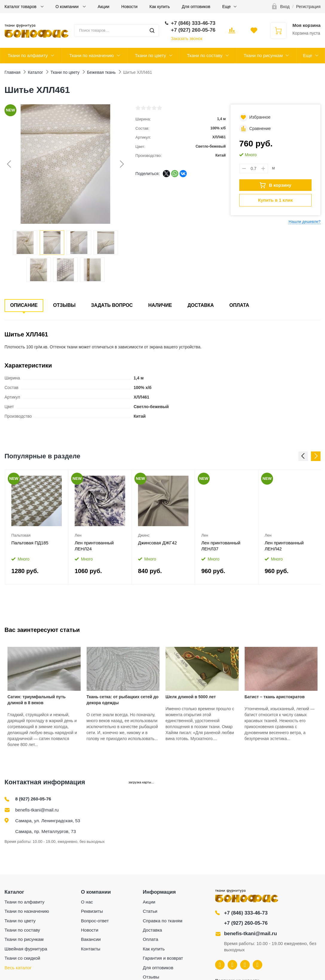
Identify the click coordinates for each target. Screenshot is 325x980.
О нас (87, 902)
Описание (24, 305)
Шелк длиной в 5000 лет (191, 697)
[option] (37, 527)
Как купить (160, 7)
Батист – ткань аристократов (275, 697)
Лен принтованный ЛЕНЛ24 (94, 546)
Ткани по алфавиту (28, 55)
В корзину (276, 185)
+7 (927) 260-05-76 (246, 923)
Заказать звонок (187, 39)
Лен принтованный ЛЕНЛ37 (221, 546)
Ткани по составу (205, 55)
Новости (129, 7)
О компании (68, 7)
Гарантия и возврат (163, 958)
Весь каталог (18, 968)
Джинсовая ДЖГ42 (157, 543)
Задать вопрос (112, 305)
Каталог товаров (21, 7)
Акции (104, 7)
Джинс (144, 535)
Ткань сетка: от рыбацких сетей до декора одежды (123, 700)
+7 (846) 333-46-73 (246, 913)
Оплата (239, 305)
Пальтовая (21, 535)
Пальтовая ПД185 (30, 543)
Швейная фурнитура (26, 949)
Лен (78, 535)
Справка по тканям (162, 921)
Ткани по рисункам (263, 55)
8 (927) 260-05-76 (33, 799)
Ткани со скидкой (22, 958)
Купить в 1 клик (275, 200)
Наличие (160, 305)
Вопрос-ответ (95, 921)
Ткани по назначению (92, 55)
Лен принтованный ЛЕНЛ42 (284, 546)
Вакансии (91, 939)
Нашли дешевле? (305, 222)
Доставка (201, 305)
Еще (227, 7)
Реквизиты (92, 911)
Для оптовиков (196, 7)
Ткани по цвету (151, 55)
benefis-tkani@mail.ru (37, 810)
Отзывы (64, 305)
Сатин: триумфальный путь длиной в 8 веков (37, 700)
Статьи (150, 911)
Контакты (91, 949)
